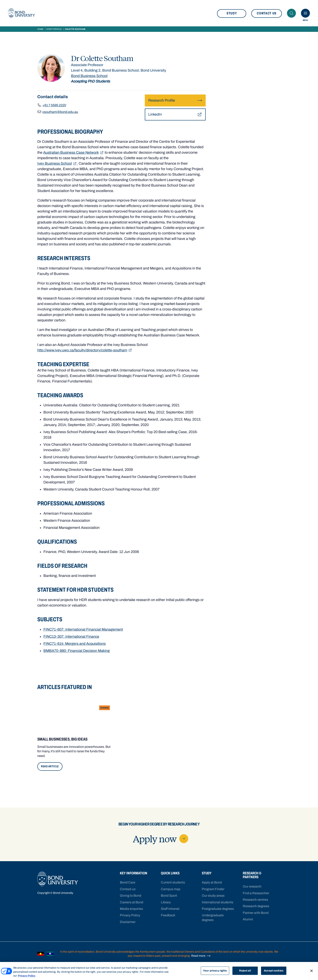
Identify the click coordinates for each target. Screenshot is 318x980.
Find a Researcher (256, 893)
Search (293, 13)
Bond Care (128, 882)
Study (232, 13)
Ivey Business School (57, 164)
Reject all (245, 971)
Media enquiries (131, 909)
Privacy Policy (130, 915)
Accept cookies (274, 971)
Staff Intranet (170, 909)
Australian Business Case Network (74, 153)
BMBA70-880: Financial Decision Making (77, 651)
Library (166, 902)
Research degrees (256, 906)
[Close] (312, 971)
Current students (173, 882)
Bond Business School (89, 76)
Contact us (267, 13)
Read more (201, 956)
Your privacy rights (215, 971)
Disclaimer (128, 922)
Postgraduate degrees (218, 909)
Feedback (168, 915)
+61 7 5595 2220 (54, 105)
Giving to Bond (131, 896)
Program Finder (213, 889)
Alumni (248, 919)
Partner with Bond (256, 913)
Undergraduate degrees (213, 917)
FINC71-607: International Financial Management (83, 629)
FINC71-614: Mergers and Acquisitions (75, 644)
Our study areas (213, 896)
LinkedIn (175, 114)
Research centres (255, 900)
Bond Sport (169, 896)
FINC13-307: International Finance (71, 637)
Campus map (171, 889)
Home (40, 29)
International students (218, 902)
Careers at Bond (132, 902)
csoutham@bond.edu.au (60, 112)
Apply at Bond (212, 882)
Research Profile (175, 100)
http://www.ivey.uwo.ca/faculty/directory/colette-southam (85, 350)
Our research (252, 886)
